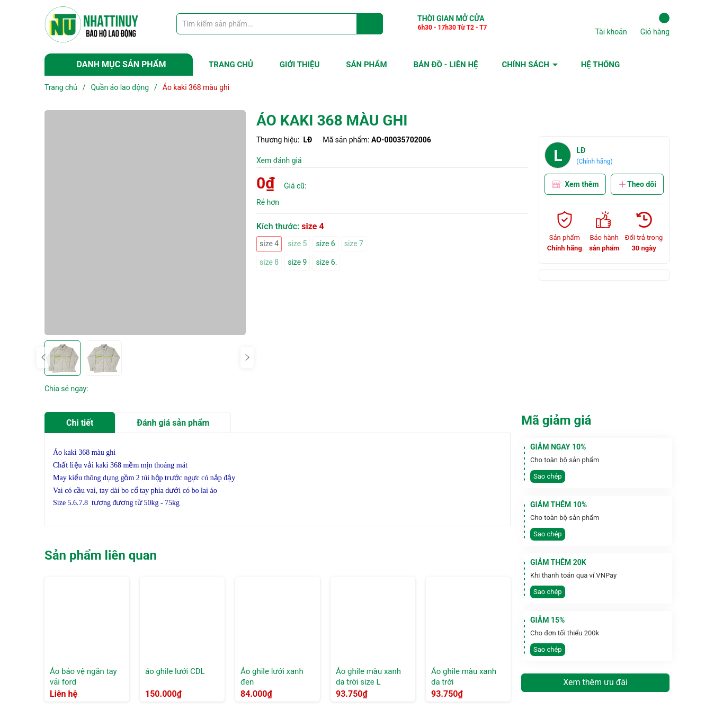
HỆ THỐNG (600, 65)
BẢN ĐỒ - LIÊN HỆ (446, 65)
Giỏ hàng (655, 24)
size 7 (354, 244)
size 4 (269, 244)
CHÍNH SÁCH (525, 65)
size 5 (297, 244)
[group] (145, 223)
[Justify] (370, 24)
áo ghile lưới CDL (175, 671)
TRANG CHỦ (231, 65)
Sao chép (548, 476)
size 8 (269, 262)
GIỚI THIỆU (300, 65)
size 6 (325, 244)
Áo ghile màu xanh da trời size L (368, 677)
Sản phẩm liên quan (101, 555)
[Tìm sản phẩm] (280, 24)
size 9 (297, 262)
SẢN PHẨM (366, 65)
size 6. (326, 262)
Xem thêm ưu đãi (595, 682)
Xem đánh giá (279, 160)
